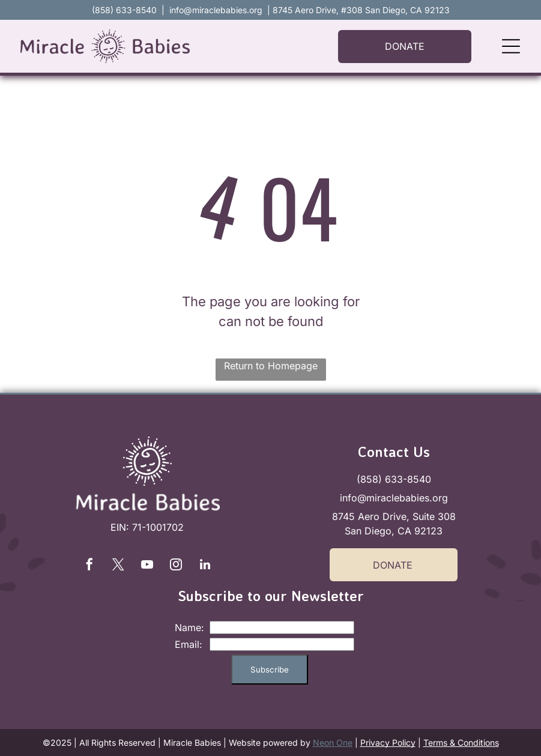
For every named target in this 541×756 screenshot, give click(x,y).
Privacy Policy (388, 742)
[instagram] (176, 566)
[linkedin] (205, 566)
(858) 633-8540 (394, 479)
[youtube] (147, 566)
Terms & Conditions (461, 742)
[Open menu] (511, 46)
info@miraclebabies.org (216, 10)
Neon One (333, 742)
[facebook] (89, 566)
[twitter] (118, 566)
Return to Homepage (271, 366)
